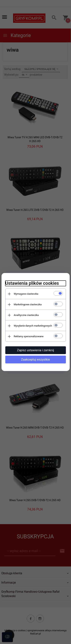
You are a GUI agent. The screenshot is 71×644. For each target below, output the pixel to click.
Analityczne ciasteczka (26, 315)
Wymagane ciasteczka (26, 294)
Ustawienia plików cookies (32, 283)
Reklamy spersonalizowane (29, 336)
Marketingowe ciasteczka (28, 304)
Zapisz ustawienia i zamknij (35, 350)
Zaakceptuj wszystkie (35, 360)
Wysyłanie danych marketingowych (33, 326)
